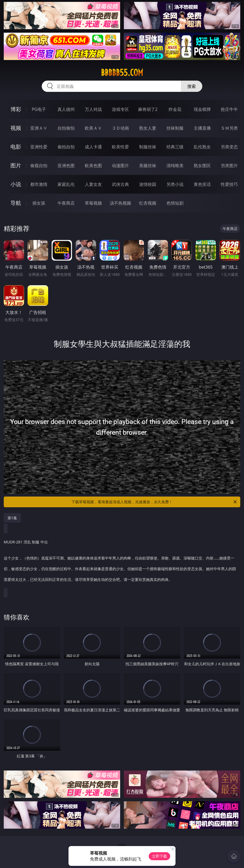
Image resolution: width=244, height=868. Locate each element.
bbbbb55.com (122, 73)
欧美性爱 (120, 147)
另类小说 (175, 184)
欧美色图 (93, 166)
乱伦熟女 (202, 147)
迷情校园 (148, 184)
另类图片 (229, 166)
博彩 (16, 109)
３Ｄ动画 (120, 128)
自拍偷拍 (66, 128)
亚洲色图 (66, 166)
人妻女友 (93, 184)
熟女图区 (202, 166)
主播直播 (202, 128)
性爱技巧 (229, 184)
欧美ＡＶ (93, 128)
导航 (16, 203)
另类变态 (229, 147)
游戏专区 (120, 109)
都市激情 (39, 184)
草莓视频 (93, 203)
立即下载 (159, 856)
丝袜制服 (175, 128)
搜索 (192, 86)
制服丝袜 (148, 147)
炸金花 (175, 109)
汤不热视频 (120, 203)
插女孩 (39, 203)
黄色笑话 (202, 184)
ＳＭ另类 (229, 128)
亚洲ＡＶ (39, 128)
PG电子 (39, 109)
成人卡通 (93, 147)
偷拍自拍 (66, 147)
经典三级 (175, 147)
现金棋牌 (202, 109)
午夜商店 (66, 203)
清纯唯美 (175, 166)
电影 (16, 147)
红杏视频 (148, 203)
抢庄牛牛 (229, 109)
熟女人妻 (148, 128)
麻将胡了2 (148, 109)
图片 (16, 165)
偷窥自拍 (39, 166)
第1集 (12, 518)
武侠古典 (120, 184)
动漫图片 (120, 166)
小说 (16, 184)
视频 (16, 128)
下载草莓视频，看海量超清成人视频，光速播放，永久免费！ (155, 502)
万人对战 (93, 109)
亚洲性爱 (39, 147)
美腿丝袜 (148, 166)
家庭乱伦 (66, 184)
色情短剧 (175, 203)
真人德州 (66, 109)
